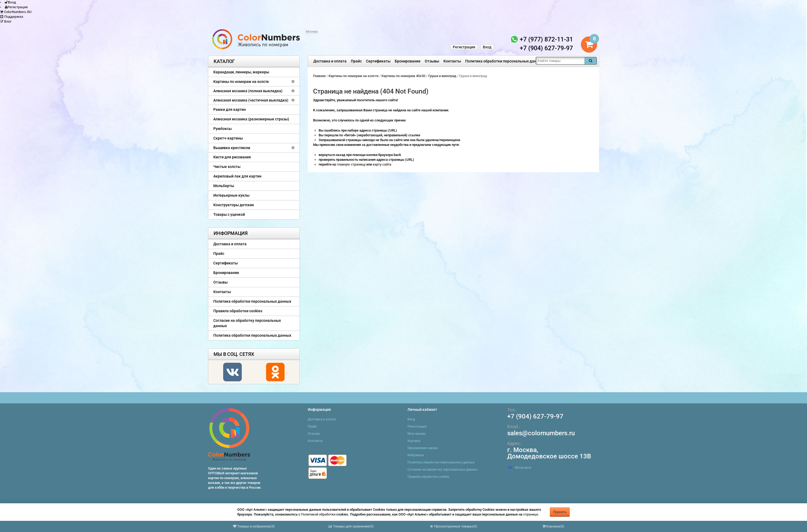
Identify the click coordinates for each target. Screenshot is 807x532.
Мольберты (224, 186)
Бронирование (408, 61)
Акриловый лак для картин (237, 176)
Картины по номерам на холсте (241, 82)
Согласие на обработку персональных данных (247, 323)
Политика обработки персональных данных (504, 61)
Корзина (414, 441)
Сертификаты (378, 61)
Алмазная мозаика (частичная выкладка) (251, 100)
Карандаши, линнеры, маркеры (241, 72)
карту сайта (382, 164)
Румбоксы (222, 129)
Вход (10, 2)
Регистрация (16, 7)
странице (531, 514)
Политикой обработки (318, 514)
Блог (6, 21)
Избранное (416, 455)
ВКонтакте (519, 468)
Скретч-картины (228, 138)
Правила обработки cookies (238, 311)
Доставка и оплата (330, 61)
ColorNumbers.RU (16, 12)
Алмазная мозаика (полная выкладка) (248, 91)
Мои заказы (417, 434)
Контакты (452, 61)
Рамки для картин (230, 109)
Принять (560, 512)
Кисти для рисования (232, 157)
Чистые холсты (227, 167)
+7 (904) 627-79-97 (535, 416)
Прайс (356, 61)
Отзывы (432, 61)
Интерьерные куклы (231, 195)
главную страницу (351, 164)
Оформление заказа (423, 448)
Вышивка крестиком (232, 148)
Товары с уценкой (229, 214)
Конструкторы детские (234, 205)
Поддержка (12, 17)
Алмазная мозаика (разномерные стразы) (251, 119)
